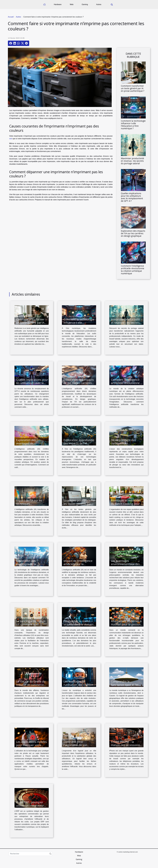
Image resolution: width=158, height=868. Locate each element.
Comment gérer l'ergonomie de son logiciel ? (75, 745)
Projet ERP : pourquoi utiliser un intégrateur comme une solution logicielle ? (30, 807)
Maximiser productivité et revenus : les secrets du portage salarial (132, 161)
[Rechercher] (31, 854)
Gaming (85, 4)
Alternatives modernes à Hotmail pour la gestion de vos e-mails (126, 624)
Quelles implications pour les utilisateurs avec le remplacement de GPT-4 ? (132, 197)
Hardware (58, 4)
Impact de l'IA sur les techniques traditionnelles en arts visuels (30, 505)
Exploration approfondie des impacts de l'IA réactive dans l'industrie (79, 443)
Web (72, 4)
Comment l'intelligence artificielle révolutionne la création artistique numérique (133, 270)
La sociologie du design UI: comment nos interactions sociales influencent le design (31, 626)
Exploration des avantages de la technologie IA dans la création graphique (30, 566)
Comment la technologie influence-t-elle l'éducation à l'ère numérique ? (133, 125)
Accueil (11, 17)
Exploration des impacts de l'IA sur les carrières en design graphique (133, 233)
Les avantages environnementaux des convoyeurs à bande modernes (125, 566)
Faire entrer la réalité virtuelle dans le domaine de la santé (79, 624)
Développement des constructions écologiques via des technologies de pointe (125, 445)
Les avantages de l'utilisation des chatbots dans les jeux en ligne (79, 685)
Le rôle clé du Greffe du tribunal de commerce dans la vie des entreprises (31, 686)
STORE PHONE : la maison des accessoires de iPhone (126, 745)
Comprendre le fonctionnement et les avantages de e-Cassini (125, 685)
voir (11, 139)
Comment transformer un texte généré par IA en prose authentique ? (133, 88)
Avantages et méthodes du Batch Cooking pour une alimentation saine (126, 504)
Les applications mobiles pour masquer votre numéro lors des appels (31, 745)
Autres (99, 4)
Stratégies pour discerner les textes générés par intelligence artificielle (79, 504)
